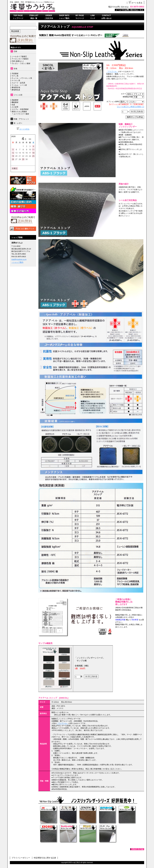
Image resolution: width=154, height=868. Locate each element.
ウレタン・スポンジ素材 (21, 63)
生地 (15, 69)
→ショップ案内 (17, 262)
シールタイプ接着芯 (19, 56)
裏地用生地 (16, 87)
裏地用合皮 (16, 90)
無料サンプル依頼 (23, 180)
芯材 (15, 51)
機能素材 (15, 102)
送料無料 (23, 220)
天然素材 (15, 73)
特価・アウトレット (21, 119)
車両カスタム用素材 (19, 112)
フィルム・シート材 (19, 85)
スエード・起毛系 (18, 83)
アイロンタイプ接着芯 (20, 59)
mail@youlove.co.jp (19, 259)
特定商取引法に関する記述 (45, 858)
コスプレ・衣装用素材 (20, 109)
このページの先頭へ (137, 849)
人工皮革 (15, 107)
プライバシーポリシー (21, 858)
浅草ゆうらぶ (48, 8)
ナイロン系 (16, 80)
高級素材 (15, 100)
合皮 (13, 105)
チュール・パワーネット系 (22, 78)
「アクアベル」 (112, 71)
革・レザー (18, 123)
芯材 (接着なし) (18, 61)
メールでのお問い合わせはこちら (129, 10)
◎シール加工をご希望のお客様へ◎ (131, 107)
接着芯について (23, 200)
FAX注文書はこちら (23, 229)
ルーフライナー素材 (21, 114)
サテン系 (15, 76)
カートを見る (136, 3)
